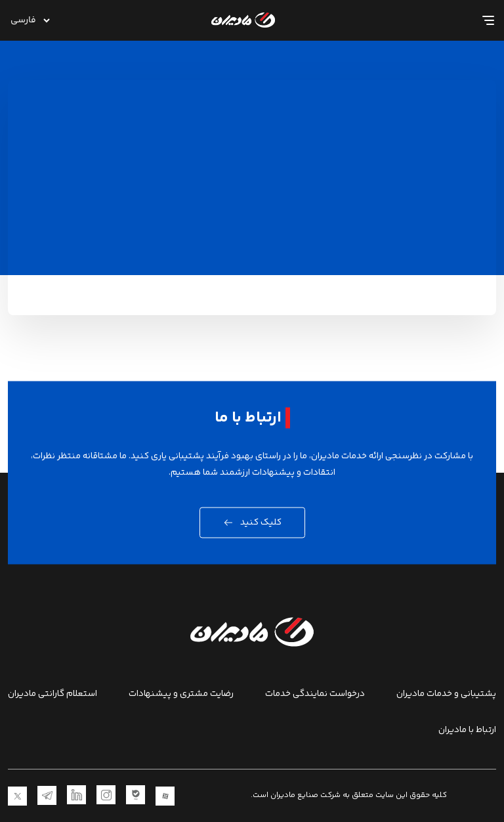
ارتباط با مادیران (467, 730)
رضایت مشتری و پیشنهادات (181, 694)
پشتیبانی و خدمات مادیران (446, 694)
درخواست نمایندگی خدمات (315, 694)
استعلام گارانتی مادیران (52, 694)
